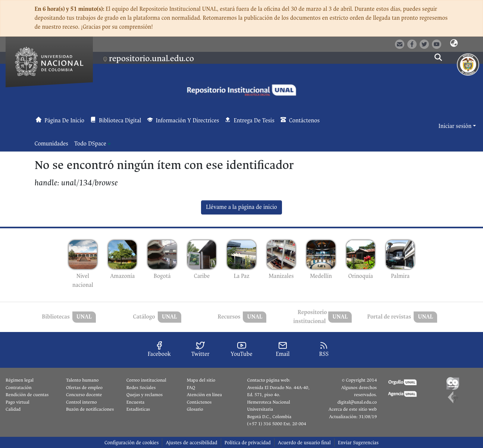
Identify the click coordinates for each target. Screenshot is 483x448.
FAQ (191, 388)
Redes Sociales (141, 388)
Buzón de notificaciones (90, 409)
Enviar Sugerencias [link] (358, 443)
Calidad (13, 409)
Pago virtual (18, 402)
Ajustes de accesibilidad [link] (191, 443)
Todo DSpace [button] (90, 144)
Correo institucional (146, 380)
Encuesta (136, 402)
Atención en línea (204, 395)
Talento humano (82, 380)
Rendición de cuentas (27, 395)
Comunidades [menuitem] (51, 144)
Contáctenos (199, 402)
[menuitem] (92, 144)
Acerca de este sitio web (353, 409)
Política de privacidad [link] (248, 443)
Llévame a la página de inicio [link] (241, 207)
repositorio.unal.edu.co (151, 58)
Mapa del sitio (201, 380)
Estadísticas (138, 409)
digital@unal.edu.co (357, 402)
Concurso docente (84, 395)
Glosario (195, 409)
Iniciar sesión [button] (456, 126)
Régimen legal (20, 380)
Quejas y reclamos (145, 395)
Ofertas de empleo (84, 388)
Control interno (81, 402)
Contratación (19, 388)
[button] (454, 44)
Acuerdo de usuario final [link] (304, 443)
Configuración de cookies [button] (131, 443)
